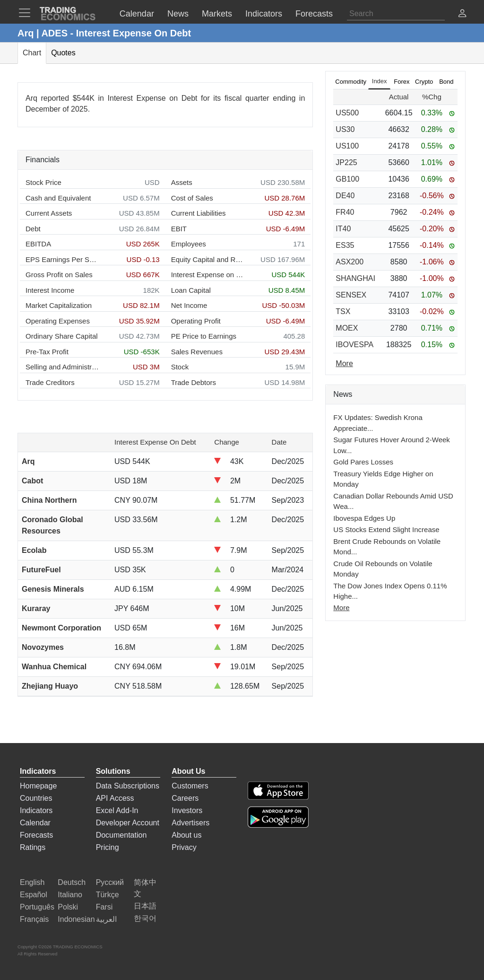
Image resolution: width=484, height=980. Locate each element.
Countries (36, 798)
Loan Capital (191, 290)
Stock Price (43, 182)
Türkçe (108, 895)
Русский (110, 882)
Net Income (189, 305)
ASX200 (350, 262)
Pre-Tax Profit (47, 352)
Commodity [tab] (351, 82)
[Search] (396, 14)
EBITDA (38, 244)
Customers (190, 786)
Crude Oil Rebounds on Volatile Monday (383, 569)
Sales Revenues (197, 352)
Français (34, 919)
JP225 (346, 162)
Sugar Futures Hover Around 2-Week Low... (392, 445)
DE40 (345, 196)
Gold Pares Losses (363, 462)
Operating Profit (196, 321)
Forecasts (36, 835)
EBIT (179, 229)
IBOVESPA (354, 345)
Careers (185, 798)
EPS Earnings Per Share (62, 259)
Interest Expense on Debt (208, 275)
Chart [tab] (32, 53)
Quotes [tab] (63, 53)
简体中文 (145, 888)
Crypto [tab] (424, 82)
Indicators (36, 810)
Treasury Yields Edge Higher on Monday (383, 479)
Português (37, 907)
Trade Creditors (50, 382)
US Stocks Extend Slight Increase (386, 529)
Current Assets (49, 213)
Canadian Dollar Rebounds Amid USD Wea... (393, 501)
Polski (68, 907)
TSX (343, 311)
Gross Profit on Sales (59, 275)
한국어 (145, 918)
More (341, 608)
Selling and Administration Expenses (62, 367)
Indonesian (76, 919)
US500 (347, 113)
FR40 (345, 212)
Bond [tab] (446, 82)
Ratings (33, 847)
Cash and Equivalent (58, 198)
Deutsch (72, 882)
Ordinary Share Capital (62, 336)
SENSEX (351, 295)
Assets (182, 182)
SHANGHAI (355, 278)
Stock (180, 367)
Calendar (35, 823)
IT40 (343, 229)
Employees (189, 244)
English (32, 882)
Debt (33, 229)
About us (186, 835)
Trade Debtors (194, 382)
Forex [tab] (402, 82)
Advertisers (190, 823)
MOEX (347, 328)
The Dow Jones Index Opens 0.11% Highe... (390, 591)
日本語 (145, 906)
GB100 (347, 179)
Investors (187, 810)
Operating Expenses (58, 321)
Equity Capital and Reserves (208, 259)
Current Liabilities (199, 213)
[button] (462, 14)
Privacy (184, 847)
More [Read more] (344, 363)
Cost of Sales (192, 198)
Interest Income (50, 290)
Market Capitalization (59, 305)
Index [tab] (380, 81)
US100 (347, 146)
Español (34, 895)
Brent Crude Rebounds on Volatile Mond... (387, 547)
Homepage (38, 786)
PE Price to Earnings (204, 336)
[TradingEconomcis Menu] (27, 13)
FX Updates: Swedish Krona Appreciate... (378, 423)
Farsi (104, 907)
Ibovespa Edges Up (364, 518)
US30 (345, 129)
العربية (106, 919)
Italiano (70, 895)
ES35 (345, 245)
